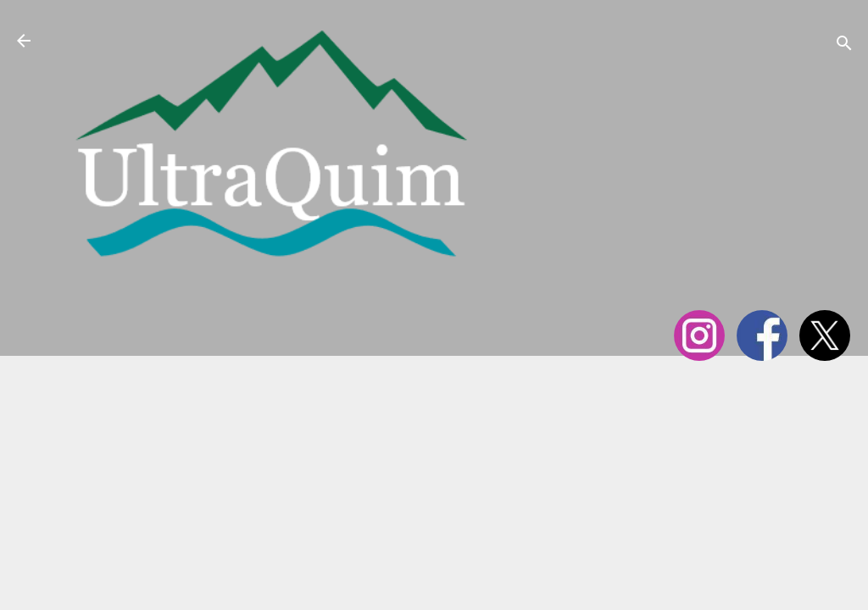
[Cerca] (844, 46)
